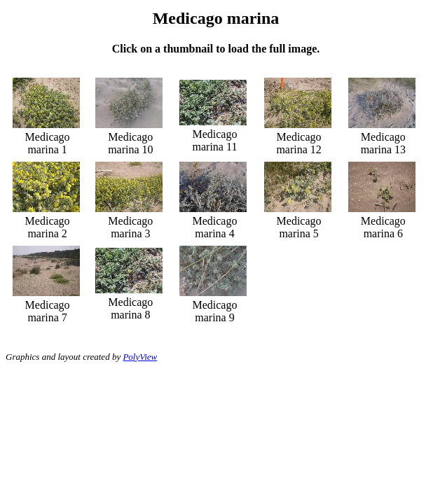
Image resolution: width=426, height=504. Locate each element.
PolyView (140, 357)
